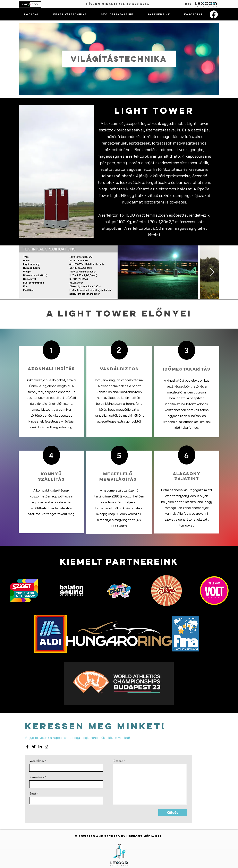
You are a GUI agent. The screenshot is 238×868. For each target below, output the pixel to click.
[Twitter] (34, 747)
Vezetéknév (37, 761)
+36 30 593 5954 (134, 4)
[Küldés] (173, 813)
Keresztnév (37, 777)
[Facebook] (214, 14)
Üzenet (118, 761)
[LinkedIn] (40, 747)
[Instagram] (46, 747)
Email (33, 793)
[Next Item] (212, 272)
